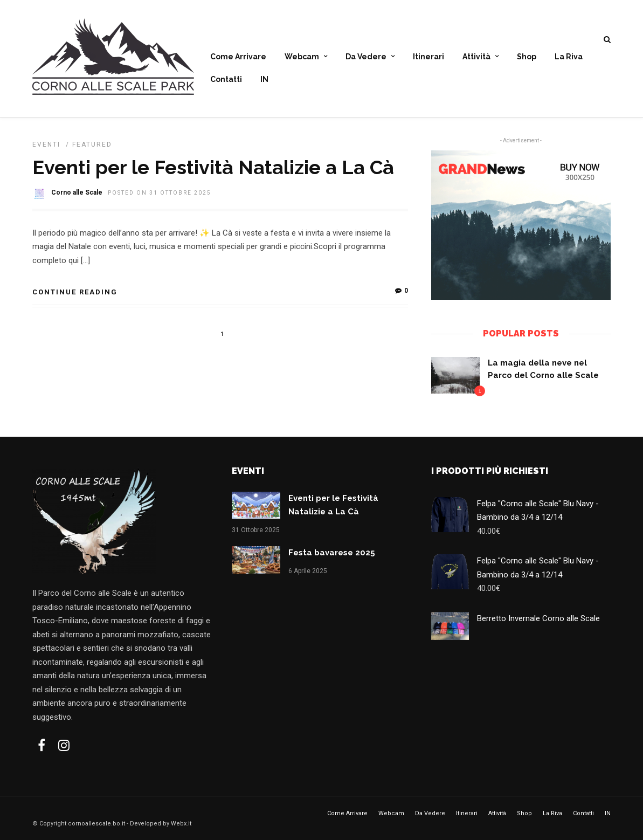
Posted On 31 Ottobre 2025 (160, 193)
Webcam (302, 57)
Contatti (226, 80)
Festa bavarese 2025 (332, 553)
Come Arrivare (238, 57)
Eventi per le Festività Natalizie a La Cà (213, 167)
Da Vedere (366, 57)
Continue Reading (75, 292)
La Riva (569, 57)
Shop (527, 57)
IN (264, 80)
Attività (476, 57)
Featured (92, 144)
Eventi (46, 144)
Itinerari (428, 57)
